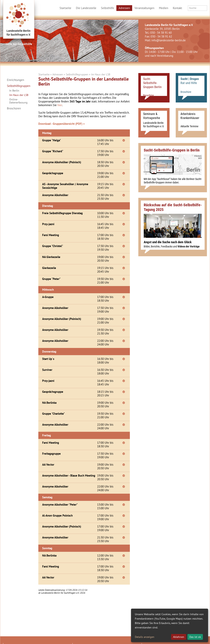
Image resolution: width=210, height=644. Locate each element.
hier (60, 105)
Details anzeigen (145, 637)
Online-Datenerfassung (18, 101)
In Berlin (14, 91)
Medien (164, 8)
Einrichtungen (16, 80)
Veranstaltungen (144, 8)
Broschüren (14, 108)
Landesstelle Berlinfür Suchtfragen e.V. (19, 33)
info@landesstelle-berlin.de (169, 40)
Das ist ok (195, 637)
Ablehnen (179, 637)
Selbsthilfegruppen (18, 86)
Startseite (65, 8)
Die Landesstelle (86, 8)
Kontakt (177, 8)
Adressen (124, 8)
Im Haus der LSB (19, 95)
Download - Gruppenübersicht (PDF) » (61, 124)
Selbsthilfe (108, 8)
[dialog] (170, 625)
